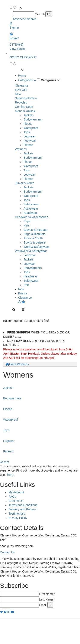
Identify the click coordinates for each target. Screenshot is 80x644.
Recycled (21, 102)
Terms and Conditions (23, 505)
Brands (23, 293)
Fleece (28, 124)
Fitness (28, 145)
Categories (27, 80)
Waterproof (31, 128)
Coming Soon (24, 107)
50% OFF (21, 90)
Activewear (31, 209)
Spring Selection (26, 98)
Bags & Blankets (34, 234)
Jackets (28, 115)
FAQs (12, 497)
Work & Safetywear (36, 247)
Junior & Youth (25, 183)
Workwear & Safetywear (31, 251)
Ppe (26, 285)
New (18, 94)
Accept (5, 462)
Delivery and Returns (23, 509)
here (10, 475)
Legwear (29, 136)
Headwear (30, 213)
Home (22, 76)
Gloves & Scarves (35, 230)
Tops (27, 132)
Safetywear (31, 204)
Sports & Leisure (35, 242)
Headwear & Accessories (32, 217)
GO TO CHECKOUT (23, 57)
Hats (27, 225)
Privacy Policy (18, 518)
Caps (27, 221)
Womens (21, 149)
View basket (18, 49)
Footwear (30, 141)
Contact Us (16, 501)
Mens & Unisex (25, 111)
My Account (16, 492)
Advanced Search (25, 19)
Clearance (22, 85)
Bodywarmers (33, 119)
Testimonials (17, 514)
